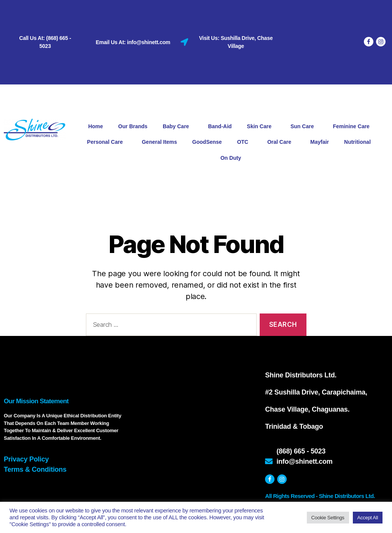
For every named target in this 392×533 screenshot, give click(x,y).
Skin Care (261, 127)
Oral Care (281, 142)
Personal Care (107, 142)
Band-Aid (220, 126)
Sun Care (304, 127)
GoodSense (207, 142)
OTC (244, 142)
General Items (159, 142)
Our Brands (133, 126)
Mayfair (320, 142)
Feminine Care (353, 127)
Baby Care (178, 127)
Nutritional (359, 142)
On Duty (231, 158)
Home (96, 126)
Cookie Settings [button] (328, 518)
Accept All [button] (368, 518)
